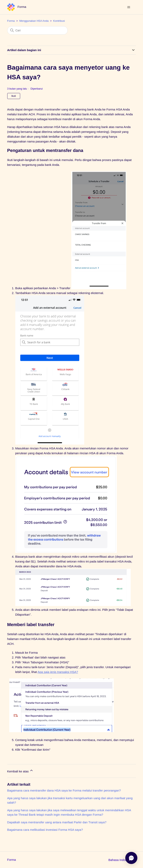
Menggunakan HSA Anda (34, 21)
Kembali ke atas (20, 771)
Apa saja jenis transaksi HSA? (58, 672)
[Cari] (37, 30)
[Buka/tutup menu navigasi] (129, 7)
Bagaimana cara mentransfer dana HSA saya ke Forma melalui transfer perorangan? (64, 790)
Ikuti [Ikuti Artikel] (14, 96)
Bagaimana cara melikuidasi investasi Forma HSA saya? (45, 830)
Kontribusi (59, 21)
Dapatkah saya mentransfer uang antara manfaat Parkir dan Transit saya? (57, 822)
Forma (11, 21)
